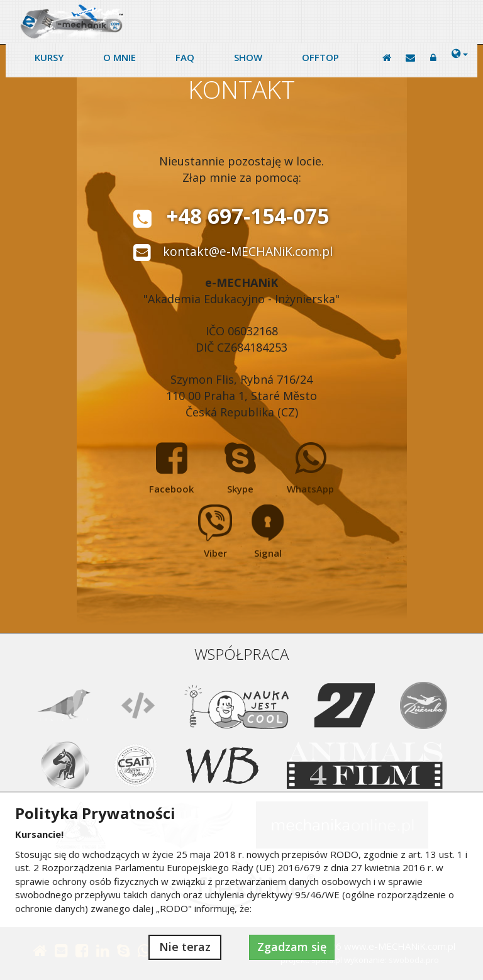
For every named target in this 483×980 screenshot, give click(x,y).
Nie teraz (185, 947)
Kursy (49, 57)
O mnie (119, 57)
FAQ (185, 57)
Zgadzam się (292, 947)
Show (248, 57)
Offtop (320, 57)
